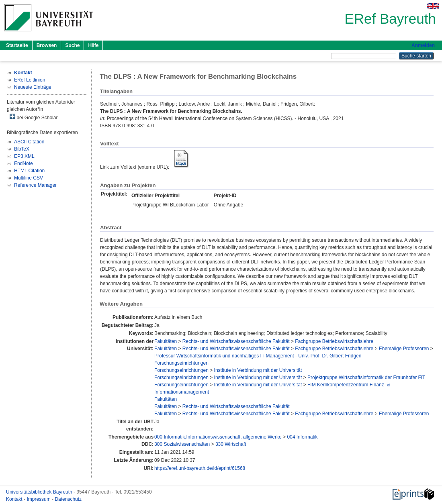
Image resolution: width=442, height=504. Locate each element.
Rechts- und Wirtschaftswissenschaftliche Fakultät (236, 341)
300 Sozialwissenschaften (182, 444)
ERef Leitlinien (30, 80)
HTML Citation (29, 171)
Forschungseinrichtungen (181, 363)
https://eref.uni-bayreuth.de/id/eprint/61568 (200, 468)
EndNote (24, 163)
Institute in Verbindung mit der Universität (258, 370)
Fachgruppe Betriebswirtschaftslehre (334, 341)
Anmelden (423, 45)
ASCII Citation (29, 142)
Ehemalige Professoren (404, 349)
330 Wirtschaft (231, 444)
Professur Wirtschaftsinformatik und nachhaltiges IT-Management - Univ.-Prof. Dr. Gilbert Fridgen (258, 356)
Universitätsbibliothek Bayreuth (40, 492)
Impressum (39, 499)
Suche (72, 45)
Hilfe (93, 45)
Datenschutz (68, 499)
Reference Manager (35, 185)
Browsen (47, 45)
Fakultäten (166, 341)
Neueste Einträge (33, 87)
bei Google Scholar (34, 117)
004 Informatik (302, 437)
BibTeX (22, 149)
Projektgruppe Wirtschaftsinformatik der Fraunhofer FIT (366, 377)
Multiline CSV (29, 178)
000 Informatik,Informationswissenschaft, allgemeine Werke (218, 437)
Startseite (17, 45)
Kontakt (15, 499)
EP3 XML (24, 156)
